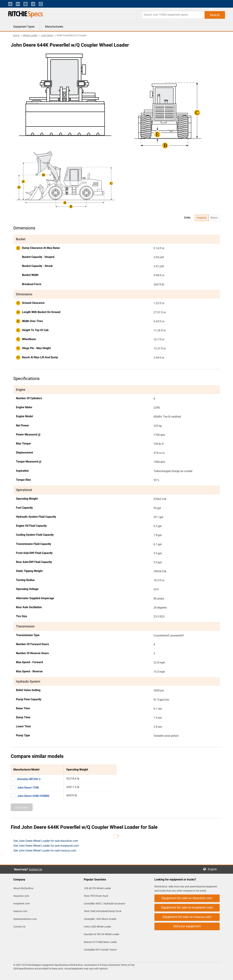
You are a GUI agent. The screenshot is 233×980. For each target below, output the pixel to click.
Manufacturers (54, 27)
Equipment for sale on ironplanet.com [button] (187, 907)
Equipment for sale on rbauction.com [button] (187, 898)
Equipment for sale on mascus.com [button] (187, 917)
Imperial (202, 218)
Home (16, 35)
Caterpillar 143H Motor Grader (100, 919)
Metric (214, 218)
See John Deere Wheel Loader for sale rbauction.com (46, 841)
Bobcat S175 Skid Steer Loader (100, 942)
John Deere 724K (28, 788)
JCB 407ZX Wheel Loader (97, 888)
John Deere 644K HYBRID (33, 796)
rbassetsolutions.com (25, 919)
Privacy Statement (110, 965)
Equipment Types (24, 27)
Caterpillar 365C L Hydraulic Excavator (105, 904)
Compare (22, 807)
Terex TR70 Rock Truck (96, 896)
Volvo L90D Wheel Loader (98, 927)
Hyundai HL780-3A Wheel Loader (102, 934)
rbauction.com (21, 896)
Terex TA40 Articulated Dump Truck (103, 911)
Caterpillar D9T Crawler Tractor (100, 950)
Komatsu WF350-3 (29, 779)
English (213, 869)
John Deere (47, 35)
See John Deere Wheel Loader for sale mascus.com (45, 851)
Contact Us (35, 869)
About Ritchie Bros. (24, 888)
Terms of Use (127, 965)
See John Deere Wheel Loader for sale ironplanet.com (46, 846)
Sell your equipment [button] (187, 926)
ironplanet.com (22, 904)
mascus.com (20, 911)
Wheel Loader (30, 35)
